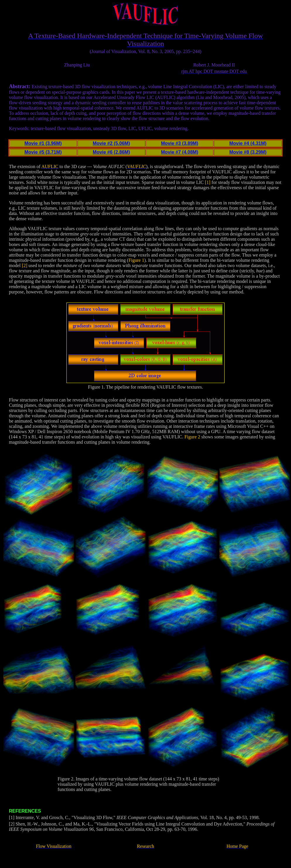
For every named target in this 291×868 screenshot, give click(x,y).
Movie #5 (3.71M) (43, 152)
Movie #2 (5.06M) (111, 143)
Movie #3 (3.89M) (180, 143)
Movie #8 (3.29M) (248, 152)
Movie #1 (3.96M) (43, 143)
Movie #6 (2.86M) (111, 152)
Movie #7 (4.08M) (180, 152)
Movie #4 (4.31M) (248, 143)
